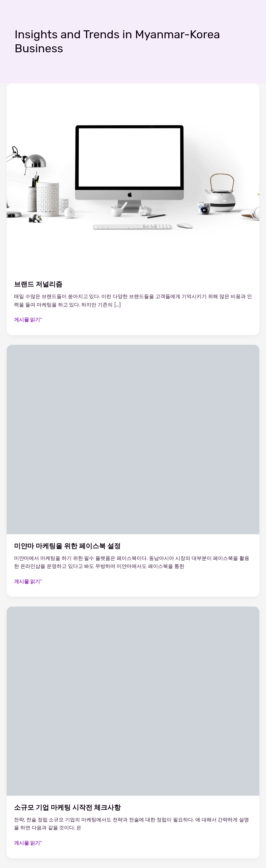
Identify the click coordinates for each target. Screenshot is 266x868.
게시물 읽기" (28, 320)
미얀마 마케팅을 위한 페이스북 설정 (67, 546)
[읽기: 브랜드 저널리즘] (133, 178)
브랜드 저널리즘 (38, 284)
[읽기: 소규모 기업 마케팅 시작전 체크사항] (133, 701)
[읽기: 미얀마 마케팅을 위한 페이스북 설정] (133, 439)
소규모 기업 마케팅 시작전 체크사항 (67, 807)
